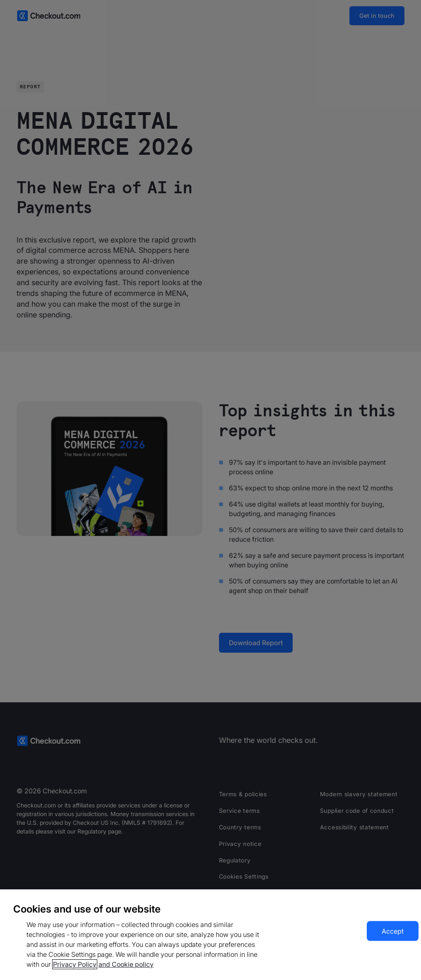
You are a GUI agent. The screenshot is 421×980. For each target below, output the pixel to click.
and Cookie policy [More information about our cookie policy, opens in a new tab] (126, 964)
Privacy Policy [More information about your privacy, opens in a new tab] (75, 964)
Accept (393, 931)
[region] (210, 935)
